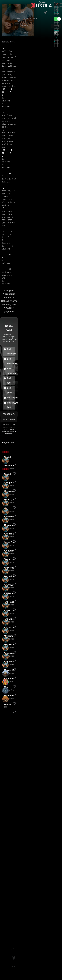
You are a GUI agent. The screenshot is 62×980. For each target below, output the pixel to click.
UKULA (44, 6)
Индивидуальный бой (11, 405)
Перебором (11, 398)
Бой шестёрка (11, 351)
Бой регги (10, 390)
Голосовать (9, 414)
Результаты (9, 419)
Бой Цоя (9, 380)
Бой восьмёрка (11, 361)
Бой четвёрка (11, 371)
